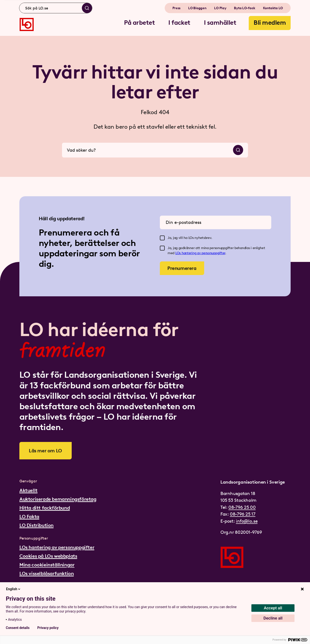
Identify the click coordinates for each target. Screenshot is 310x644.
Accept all (273, 608)
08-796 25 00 (242, 507)
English (14, 589)
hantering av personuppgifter (203, 253)
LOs (178, 253)
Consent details (18, 628)
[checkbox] (162, 238)
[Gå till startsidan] (27, 24)
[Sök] (87, 8)
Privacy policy (48, 628)
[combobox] (56, 8)
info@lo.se (247, 521)
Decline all (273, 618)
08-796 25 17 (243, 514)
